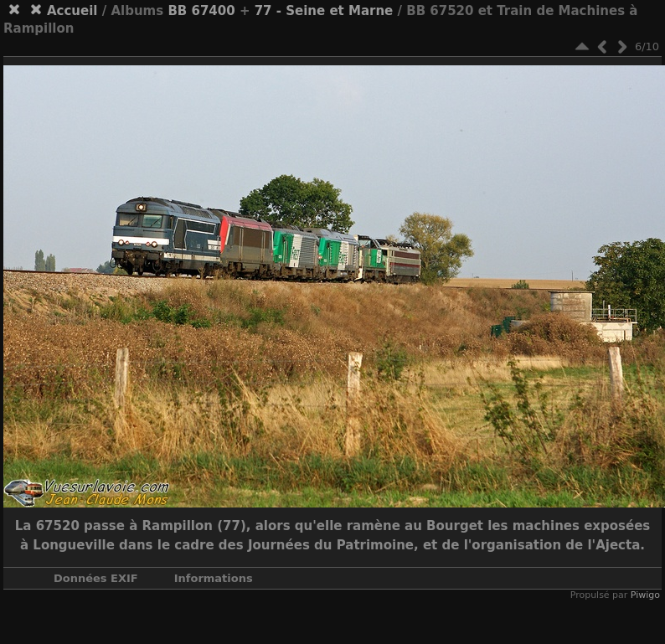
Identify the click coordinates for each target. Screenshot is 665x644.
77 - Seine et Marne (324, 11)
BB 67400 (201, 11)
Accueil (72, 11)
